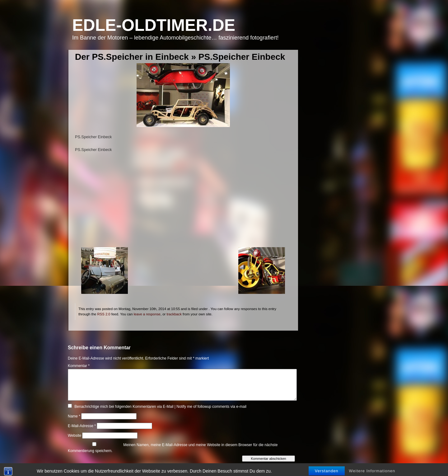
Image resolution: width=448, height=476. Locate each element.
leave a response (147, 314)
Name (74, 416)
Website (75, 436)
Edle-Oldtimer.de (154, 25)
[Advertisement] (183, 204)
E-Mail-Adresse (82, 426)
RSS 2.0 (104, 314)
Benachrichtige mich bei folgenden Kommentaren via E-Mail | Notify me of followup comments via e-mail (160, 407)
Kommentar (79, 366)
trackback (174, 314)
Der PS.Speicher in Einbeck (132, 57)
